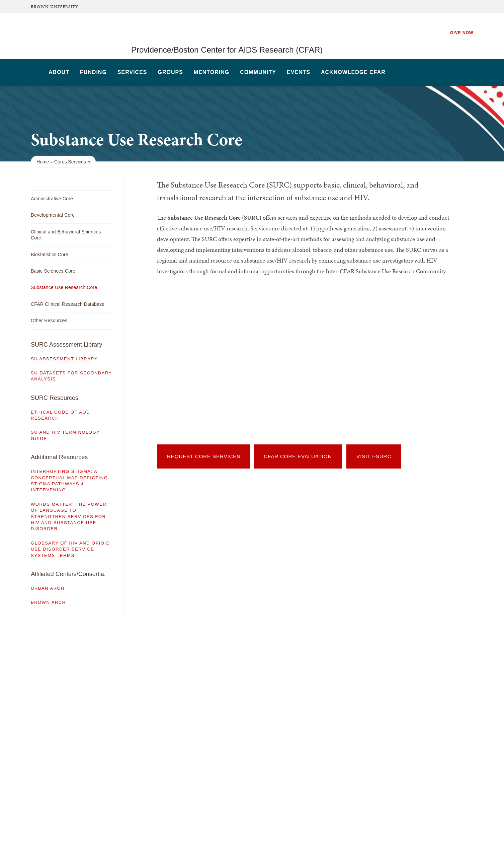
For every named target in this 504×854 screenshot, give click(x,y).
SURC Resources (55, 398)
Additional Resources (59, 457)
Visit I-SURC (374, 456)
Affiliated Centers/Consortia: (68, 574)
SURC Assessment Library (66, 345)
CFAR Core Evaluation (298, 456)
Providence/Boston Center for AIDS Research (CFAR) (227, 36)
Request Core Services (204, 456)
